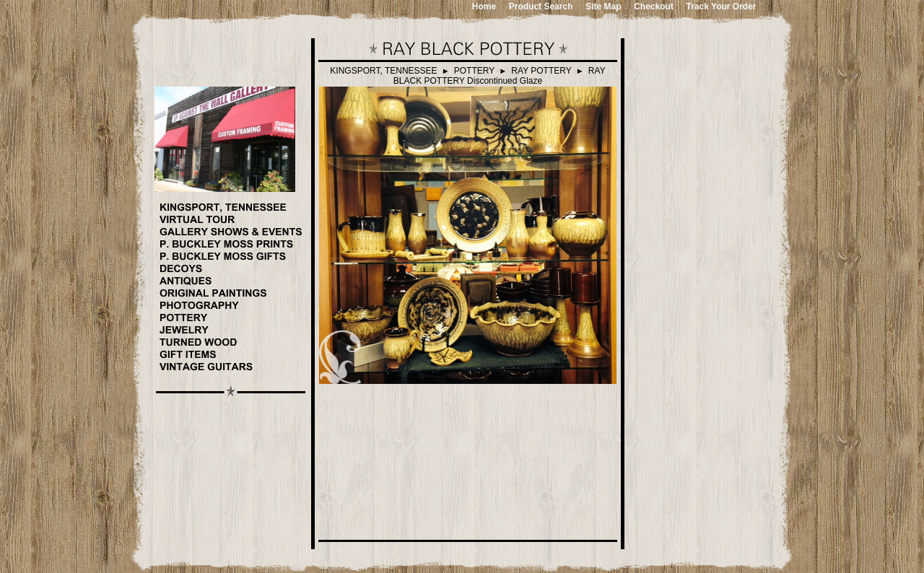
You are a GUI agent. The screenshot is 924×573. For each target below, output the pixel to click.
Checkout (654, 6)
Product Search (541, 6)
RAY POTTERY (541, 71)
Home (484, 6)
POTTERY (474, 71)
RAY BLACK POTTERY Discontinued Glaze (500, 76)
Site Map (603, 6)
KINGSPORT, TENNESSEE (383, 71)
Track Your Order (722, 6)
